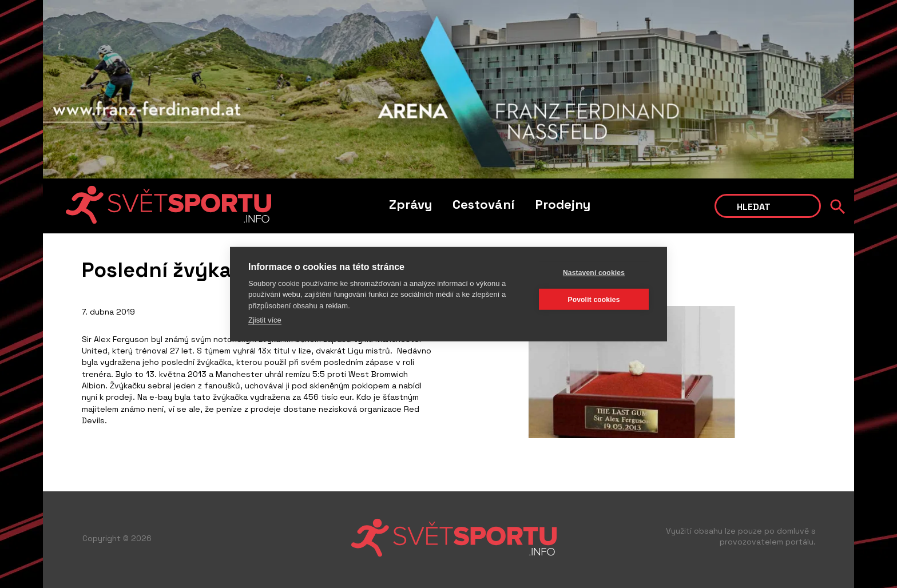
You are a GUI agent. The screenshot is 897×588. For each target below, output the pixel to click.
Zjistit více (265, 320)
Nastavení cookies (594, 272)
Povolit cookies (594, 299)
